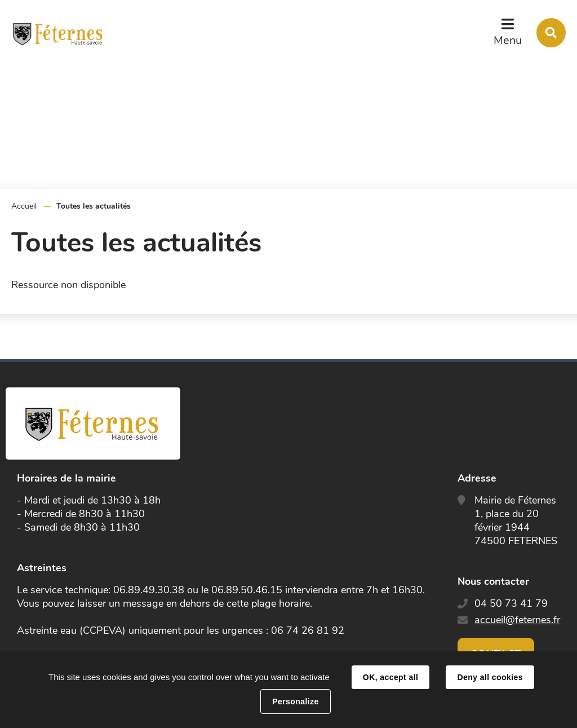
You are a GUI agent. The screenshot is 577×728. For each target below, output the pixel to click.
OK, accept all (390, 677)
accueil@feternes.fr (517, 620)
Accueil (24, 206)
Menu (508, 40)
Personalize (295, 701)
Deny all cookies (490, 677)
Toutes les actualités (94, 206)
